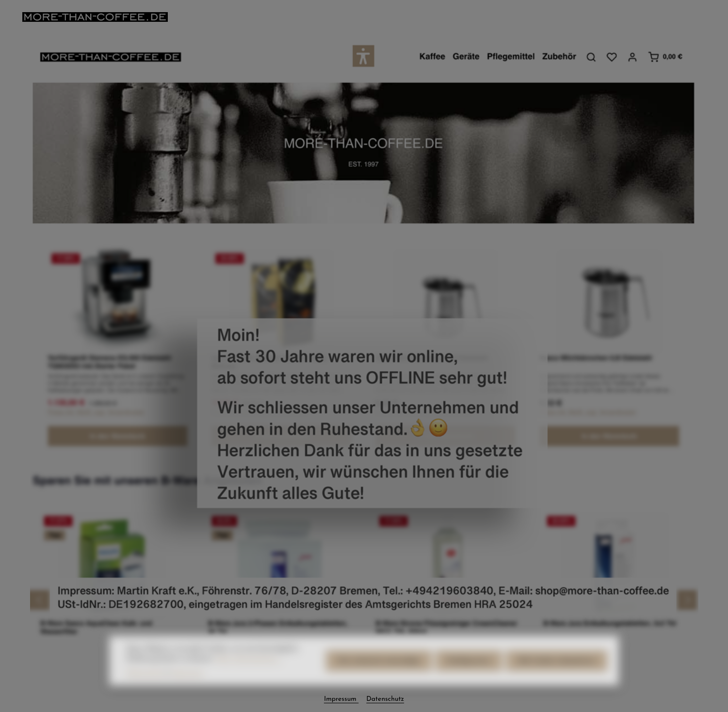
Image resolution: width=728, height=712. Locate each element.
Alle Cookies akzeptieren (557, 673)
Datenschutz (385, 699)
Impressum (341, 699)
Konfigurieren (469, 673)
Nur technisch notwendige (379, 673)
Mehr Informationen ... (249, 672)
